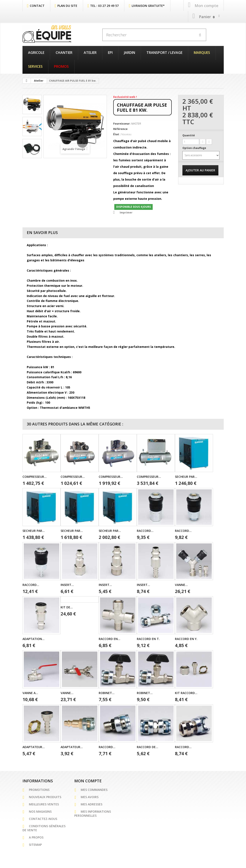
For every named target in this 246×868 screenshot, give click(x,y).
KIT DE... (67, 607)
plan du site (67, 5)
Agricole (36, 52)
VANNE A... (30, 692)
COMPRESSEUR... (35, 476)
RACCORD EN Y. (186, 638)
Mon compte (88, 780)
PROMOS (61, 66)
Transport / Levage (164, 52)
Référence (120, 129)
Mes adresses (92, 804)
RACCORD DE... (148, 747)
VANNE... (181, 584)
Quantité (189, 135)
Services (35, 66)
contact (37, 5)
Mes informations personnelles (93, 813)
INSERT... (67, 584)
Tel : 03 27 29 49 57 (104, 5)
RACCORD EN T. (148, 638)
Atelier (90, 52)
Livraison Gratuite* (148, 5)
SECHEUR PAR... (186, 476)
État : (117, 134)
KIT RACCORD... (186, 692)
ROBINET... (107, 692)
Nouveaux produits (45, 797)
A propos (36, 837)
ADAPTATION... (34, 638)
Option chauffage (195, 148)
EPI (110, 52)
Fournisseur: (122, 123)
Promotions (39, 789)
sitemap (35, 844)
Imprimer (126, 212)
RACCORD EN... (110, 638)
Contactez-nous (43, 818)
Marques (202, 52)
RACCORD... (145, 530)
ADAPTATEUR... (34, 747)
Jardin (130, 52)
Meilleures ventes (44, 804)
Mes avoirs (90, 797)
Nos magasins (40, 811)
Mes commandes (94, 789)
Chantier (64, 52)
